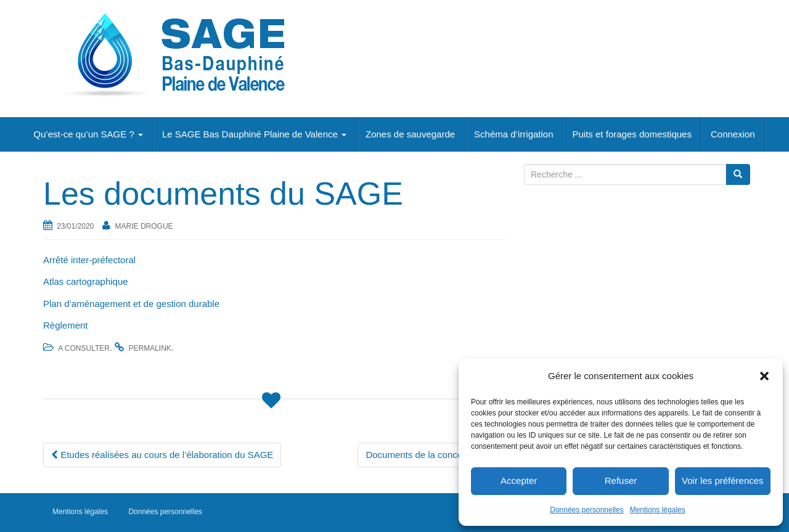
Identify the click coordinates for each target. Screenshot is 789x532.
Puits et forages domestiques (632, 134)
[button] (764, 376)
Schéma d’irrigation (513, 134)
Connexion (733, 134)
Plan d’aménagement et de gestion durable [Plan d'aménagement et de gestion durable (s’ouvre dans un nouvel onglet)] (131, 304)
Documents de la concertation (431, 455)
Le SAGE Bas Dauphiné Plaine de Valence (254, 134)
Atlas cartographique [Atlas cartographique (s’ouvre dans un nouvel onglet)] (86, 281)
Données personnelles (587, 510)
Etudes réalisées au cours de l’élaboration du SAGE (162, 455)
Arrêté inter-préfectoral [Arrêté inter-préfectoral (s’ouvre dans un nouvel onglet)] (89, 260)
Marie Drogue (144, 226)
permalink (149, 348)
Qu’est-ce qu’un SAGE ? (88, 134)
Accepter (519, 481)
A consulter (84, 348)
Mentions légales (658, 510)
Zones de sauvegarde (410, 134)
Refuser (621, 481)
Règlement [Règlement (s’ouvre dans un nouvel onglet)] (66, 325)
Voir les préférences (723, 481)
